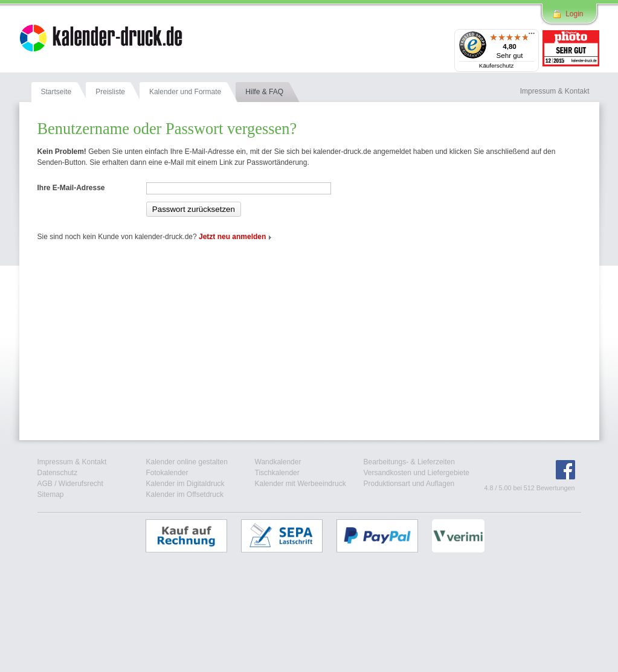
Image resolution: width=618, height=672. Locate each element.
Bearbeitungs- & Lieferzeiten (409, 462)
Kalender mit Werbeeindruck (301, 484)
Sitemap (51, 494)
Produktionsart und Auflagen (409, 484)
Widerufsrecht (81, 484)
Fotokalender (167, 473)
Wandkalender (278, 462)
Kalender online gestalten (187, 462)
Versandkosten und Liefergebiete (417, 473)
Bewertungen (556, 488)
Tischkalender (277, 473)
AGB (45, 484)
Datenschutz (58, 473)
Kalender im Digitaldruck (185, 484)
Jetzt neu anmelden (232, 237)
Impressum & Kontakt (72, 462)
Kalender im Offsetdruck (185, 494)
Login (574, 14)
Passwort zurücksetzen (194, 209)
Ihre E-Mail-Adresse (71, 188)
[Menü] (532, 36)
